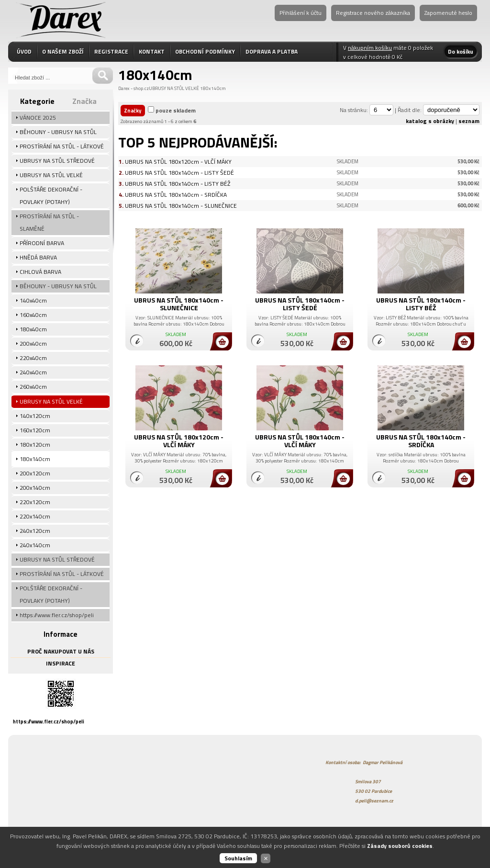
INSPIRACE (61, 663)
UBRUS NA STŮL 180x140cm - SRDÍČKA (176, 195)
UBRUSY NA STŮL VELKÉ (174, 88)
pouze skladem (176, 110)
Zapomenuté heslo (448, 13)
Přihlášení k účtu (301, 13)
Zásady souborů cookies (400, 846)
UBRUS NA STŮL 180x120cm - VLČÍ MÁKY (178, 162)
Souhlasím (238, 858)
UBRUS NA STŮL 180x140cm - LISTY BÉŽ (178, 184)
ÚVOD (24, 51)
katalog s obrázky (430, 121)
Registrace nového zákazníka (373, 13)
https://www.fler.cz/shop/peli (49, 721)
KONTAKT (152, 51)
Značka (84, 101)
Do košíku (461, 51)
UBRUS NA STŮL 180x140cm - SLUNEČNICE (181, 206)
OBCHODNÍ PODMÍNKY (205, 51)
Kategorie (37, 101)
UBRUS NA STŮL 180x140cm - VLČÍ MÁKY (300, 441)
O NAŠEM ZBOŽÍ (63, 51)
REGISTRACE (111, 51)
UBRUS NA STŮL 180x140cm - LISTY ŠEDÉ (179, 173)
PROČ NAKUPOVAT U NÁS (61, 651)
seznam (469, 121)
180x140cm (213, 88)
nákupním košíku (370, 48)
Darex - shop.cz (134, 88)
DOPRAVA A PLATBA (272, 51)
